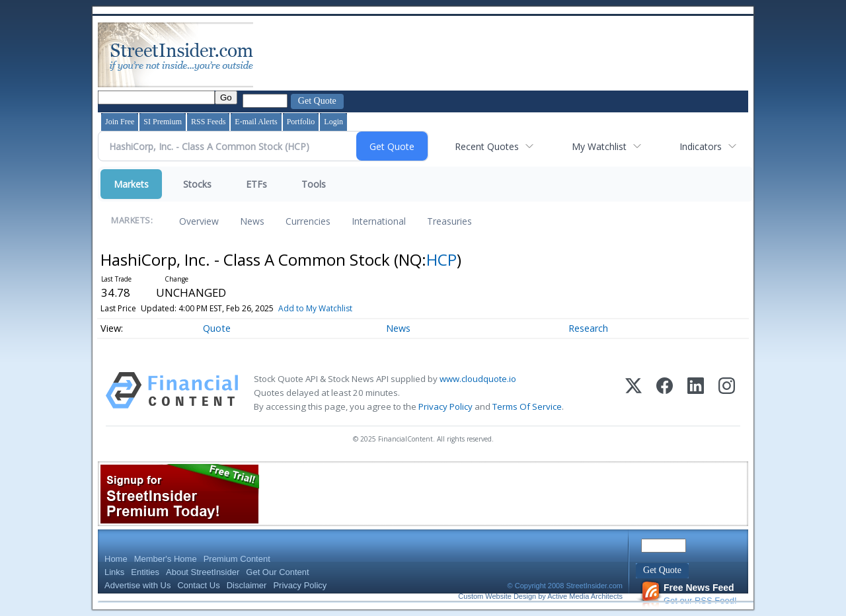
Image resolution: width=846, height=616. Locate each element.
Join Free (120, 122)
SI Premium (163, 122)
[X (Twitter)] (634, 393)
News (252, 221)
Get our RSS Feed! (689, 594)
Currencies (308, 221)
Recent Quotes (487, 146)
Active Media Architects (585, 596)
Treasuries (449, 221)
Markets (131, 184)
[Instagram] (727, 393)
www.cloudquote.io (478, 379)
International (379, 221)
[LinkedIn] (696, 393)
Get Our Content (277, 572)
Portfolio (301, 122)
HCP (442, 259)
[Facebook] (665, 393)
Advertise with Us (137, 585)
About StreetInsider (203, 572)
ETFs (256, 184)
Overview (199, 221)
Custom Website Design (497, 596)
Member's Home (166, 559)
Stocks (197, 184)
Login (333, 122)
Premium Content (237, 559)
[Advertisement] (496, 55)
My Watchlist (599, 146)
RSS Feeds (208, 122)
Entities (145, 572)
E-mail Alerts (256, 122)
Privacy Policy (445, 406)
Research (588, 328)
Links (114, 572)
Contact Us (198, 585)
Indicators (701, 146)
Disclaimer (247, 585)
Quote (217, 328)
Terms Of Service (527, 406)
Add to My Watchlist (315, 308)
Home (116, 559)
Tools (314, 184)
